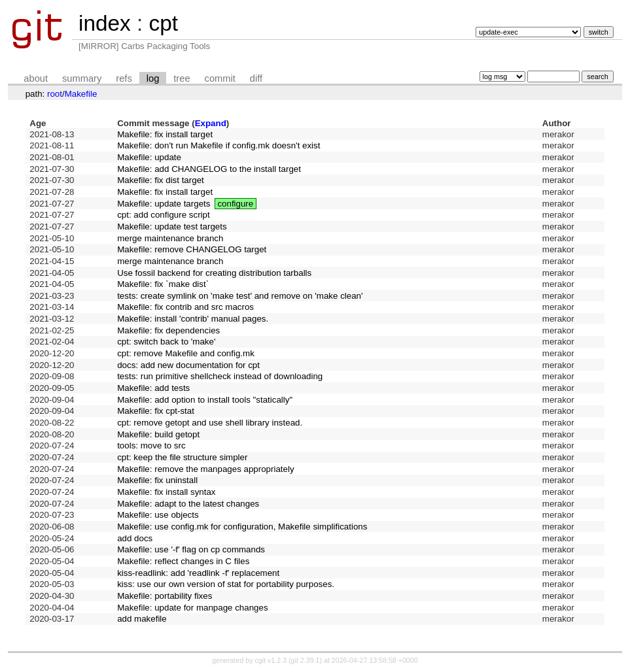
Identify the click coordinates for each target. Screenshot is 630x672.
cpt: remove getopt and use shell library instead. (210, 423)
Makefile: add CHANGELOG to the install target (209, 169)
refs (124, 78)
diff (256, 78)
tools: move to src (151, 445)
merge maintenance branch (170, 238)
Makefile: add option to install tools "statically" (205, 400)
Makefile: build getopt (158, 434)
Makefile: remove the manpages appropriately (205, 469)
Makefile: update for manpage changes (192, 608)
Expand (211, 123)
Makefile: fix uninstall (157, 480)
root (55, 94)
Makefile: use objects (158, 515)
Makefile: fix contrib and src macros (185, 307)
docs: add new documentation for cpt (188, 365)
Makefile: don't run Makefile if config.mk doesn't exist (219, 145)
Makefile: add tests (153, 388)
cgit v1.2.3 (271, 660)
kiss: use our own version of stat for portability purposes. (226, 584)
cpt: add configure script (164, 215)
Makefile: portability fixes (165, 596)
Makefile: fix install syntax (166, 492)
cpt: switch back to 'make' (166, 342)
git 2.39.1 (306, 660)
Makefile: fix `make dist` (163, 284)
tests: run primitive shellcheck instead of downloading (220, 376)
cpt (163, 23)
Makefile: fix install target (165, 134)
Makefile (81, 94)
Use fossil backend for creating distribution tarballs (214, 273)
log (153, 78)
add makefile (142, 619)
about (36, 78)
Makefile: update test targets (172, 227)
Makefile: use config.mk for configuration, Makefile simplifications (242, 527)
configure (235, 204)
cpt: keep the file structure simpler (182, 457)
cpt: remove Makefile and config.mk (186, 353)
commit (220, 78)
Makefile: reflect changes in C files (183, 561)
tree (182, 78)
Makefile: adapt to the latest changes (188, 504)
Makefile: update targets (164, 204)
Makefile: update (149, 157)
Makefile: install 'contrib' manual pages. (193, 319)
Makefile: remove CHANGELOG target (192, 249)
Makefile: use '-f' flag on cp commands (191, 549)
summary (82, 78)
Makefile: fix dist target (161, 180)
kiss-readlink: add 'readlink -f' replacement (198, 573)
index (105, 23)
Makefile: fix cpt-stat (156, 411)
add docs (135, 538)
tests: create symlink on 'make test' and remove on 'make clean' (240, 296)
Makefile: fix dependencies (168, 330)
